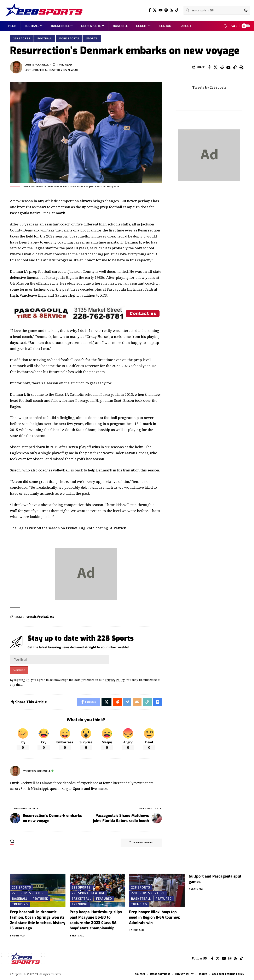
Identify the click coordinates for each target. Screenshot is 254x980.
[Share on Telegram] (127, 702)
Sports (92, 38)
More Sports (69, 38)
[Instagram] (166, 10)
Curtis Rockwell (37, 64)
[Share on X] (215, 67)
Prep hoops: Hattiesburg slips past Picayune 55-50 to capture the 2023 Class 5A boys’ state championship (96, 920)
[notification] (225, 26)
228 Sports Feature (29, 893)
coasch (31, 617)
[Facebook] (150, 10)
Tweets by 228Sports (209, 87)
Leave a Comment (141, 843)
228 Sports (22, 38)
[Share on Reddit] (222, 67)
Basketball (81, 898)
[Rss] (171, 10)
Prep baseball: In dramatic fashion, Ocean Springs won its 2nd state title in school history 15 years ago (38, 920)
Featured (40, 898)
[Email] (228, 67)
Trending (20, 904)
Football (45, 38)
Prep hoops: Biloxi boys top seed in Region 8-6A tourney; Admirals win (154, 917)
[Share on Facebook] (209, 67)
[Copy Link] (235, 67)
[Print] (241, 67)
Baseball (20, 898)
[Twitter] (155, 10)
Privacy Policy (115, 680)
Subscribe (19, 670)
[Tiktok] (177, 10)
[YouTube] (160, 10)
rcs (52, 617)
